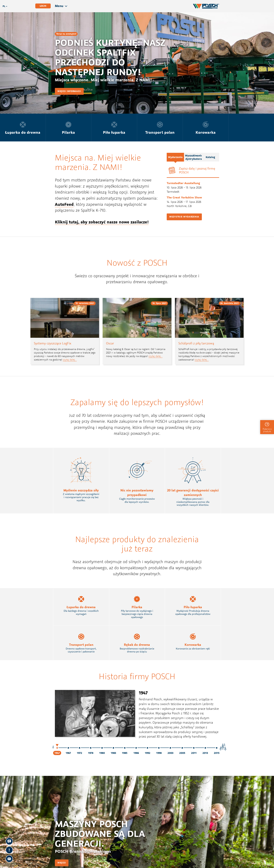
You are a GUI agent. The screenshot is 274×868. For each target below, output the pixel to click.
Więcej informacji (69, 91)
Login (43, 6)
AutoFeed (64, 204)
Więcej (62, 863)
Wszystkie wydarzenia (184, 217)
